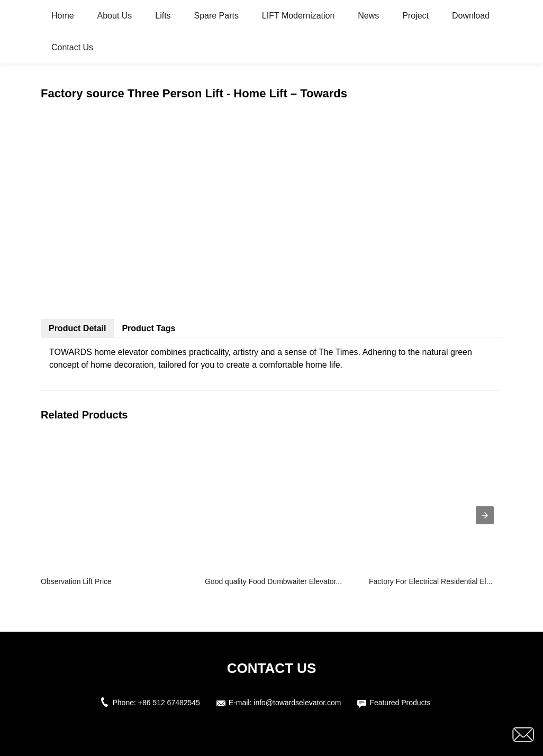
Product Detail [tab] (77, 328)
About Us (115, 16)
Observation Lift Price (76, 581)
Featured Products (400, 703)
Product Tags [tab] (148, 328)
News (368, 16)
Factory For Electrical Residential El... (431, 581)
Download (471, 16)
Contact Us (72, 47)
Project (415, 16)
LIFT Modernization (298, 16)
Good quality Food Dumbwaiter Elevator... (273, 581)
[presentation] (485, 515)
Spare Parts (216, 16)
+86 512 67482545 (169, 703)
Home (63, 16)
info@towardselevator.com (297, 703)
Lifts (163, 16)
